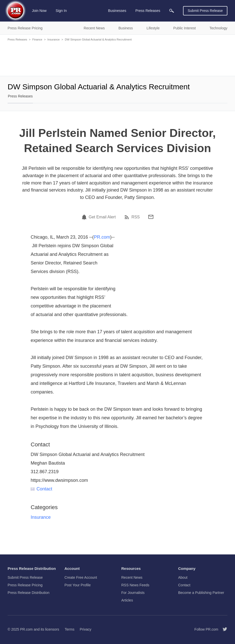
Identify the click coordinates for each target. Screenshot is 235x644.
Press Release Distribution (29, 593)
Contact (41, 489)
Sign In (61, 11)
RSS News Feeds (135, 585)
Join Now (39, 11)
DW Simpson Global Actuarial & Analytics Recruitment (98, 39)
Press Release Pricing (25, 585)
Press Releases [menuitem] (148, 11)
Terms (69, 629)
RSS (135, 217)
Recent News (132, 577)
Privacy (85, 629)
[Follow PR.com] (223, 629)
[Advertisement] (118, 58)
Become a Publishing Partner (201, 593)
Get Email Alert (102, 217)
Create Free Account (81, 577)
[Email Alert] (85, 217)
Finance (37, 39)
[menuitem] (172, 11)
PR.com (102, 237)
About (183, 577)
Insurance (53, 39)
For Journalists (133, 593)
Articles (127, 600)
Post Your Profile (78, 585)
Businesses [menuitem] (117, 11)
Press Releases (17, 39)
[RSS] (128, 217)
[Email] (151, 217)
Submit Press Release (205, 11)
